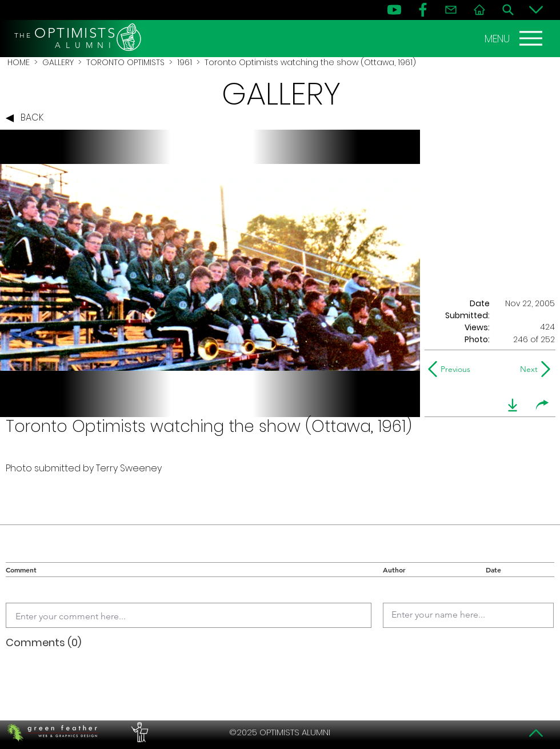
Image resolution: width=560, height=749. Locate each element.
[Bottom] (536, 10)
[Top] (536, 733)
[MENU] (515, 38)
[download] (513, 405)
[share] (542, 405)
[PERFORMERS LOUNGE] (138, 732)
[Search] (508, 10)
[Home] (479, 10)
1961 (185, 62)
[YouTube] (394, 10)
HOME (19, 62)
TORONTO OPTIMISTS (125, 62)
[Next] (527, 369)
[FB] (423, 10)
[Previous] (452, 369)
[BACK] (27, 118)
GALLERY (58, 62)
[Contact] (451, 10)
